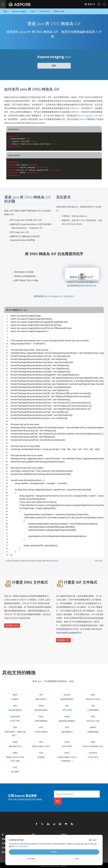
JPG (15, 700)
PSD (93, 711)
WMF (15, 737)
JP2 (67, 700)
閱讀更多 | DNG (12, 623)
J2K (93, 700)
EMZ (93, 737)
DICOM (67, 690)
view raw (99, 561)
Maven (82, 119)
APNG (67, 711)
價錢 (4, 834)
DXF (15, 722)
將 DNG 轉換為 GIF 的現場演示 (60, 296)
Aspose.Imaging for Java (88, 116)
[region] (54, 435)
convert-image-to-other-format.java (21, 561)
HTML (67, 737)
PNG (41, 711)
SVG (41, 722)
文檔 (33, 834)
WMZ (15, 748)
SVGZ (67, 748)
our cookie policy (22, 846)
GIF (41, 690)
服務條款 (83, 286)
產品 (33, 829)
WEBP (93, 722)
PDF (41, 737)
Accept (54, 852)
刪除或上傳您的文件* (82, 277)
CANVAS (93, 748)
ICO (15, 762)
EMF (93, 690)
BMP (15, 690)
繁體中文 (90, 4)
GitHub (55, 561)
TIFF (67, 722)
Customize (31, 859)
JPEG (41, 700)
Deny (77, 859)
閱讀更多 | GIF (63, 638)
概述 (54, 66)
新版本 (64, 829)
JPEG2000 (15, 711)
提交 (58, 796)
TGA (41, 748)
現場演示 (65, 834)
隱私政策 (93, 286)
